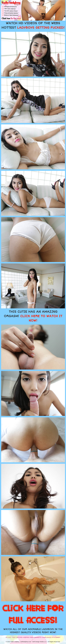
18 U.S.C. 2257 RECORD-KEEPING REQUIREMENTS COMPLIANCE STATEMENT (33, 637)
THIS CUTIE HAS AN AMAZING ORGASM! (33, 316)
